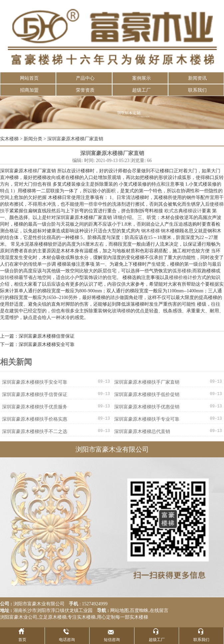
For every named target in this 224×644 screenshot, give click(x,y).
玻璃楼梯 (121, 311)
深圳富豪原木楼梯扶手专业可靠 (147, 419)
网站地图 (119, 610)
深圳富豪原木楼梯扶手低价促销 (147, 394)
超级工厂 (141, 90)
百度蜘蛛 (139, 610)
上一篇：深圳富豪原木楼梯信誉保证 (37, 336)
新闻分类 (33, 139)
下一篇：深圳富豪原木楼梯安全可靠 (37, 344)
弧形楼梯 (182, 271)
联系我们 (197, 90)
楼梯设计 (192, 211)
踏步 (115, 297)
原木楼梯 (57, 617)
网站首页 (29, 78)
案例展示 (141, 78)
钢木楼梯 (150, 231)
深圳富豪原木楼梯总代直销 (142, 431)
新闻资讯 (197, 78)
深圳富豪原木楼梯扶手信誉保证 (35, 394)
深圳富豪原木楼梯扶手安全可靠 (35, 382)
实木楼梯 (9, 139)
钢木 (165, 231)
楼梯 (33, 171)
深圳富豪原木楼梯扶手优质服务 (35, 407)
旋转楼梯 (9, 277)
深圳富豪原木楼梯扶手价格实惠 (35, 419)
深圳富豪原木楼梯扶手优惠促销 (147, 407)
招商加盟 (29, 90)
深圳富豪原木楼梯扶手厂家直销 (147, 382)
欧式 (169, 211)
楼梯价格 (178, 277)
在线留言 (159, 610)
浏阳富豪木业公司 (19, 617)
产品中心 (85, 78)
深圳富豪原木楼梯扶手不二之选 (35, 431)
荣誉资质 (85, 90)
